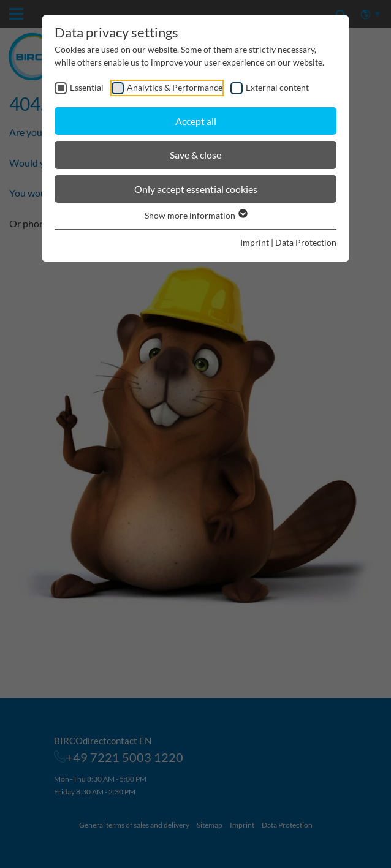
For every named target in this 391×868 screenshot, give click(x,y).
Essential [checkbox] (87, 87)
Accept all (196, 121)
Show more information (195, 215)
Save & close (195, 155)
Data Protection (306, 242)
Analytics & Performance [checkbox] (175, 87)
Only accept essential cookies (196, 189)
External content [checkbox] (277, 87)
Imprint (255, 242)
